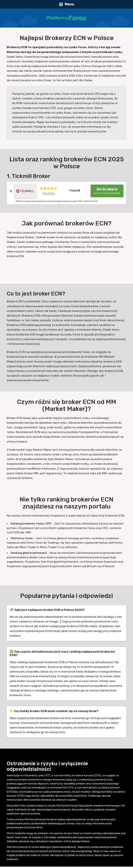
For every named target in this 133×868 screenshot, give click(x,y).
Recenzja (48, 194)
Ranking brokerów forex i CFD (31, 525)
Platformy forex (22, 540)
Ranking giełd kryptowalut (29, 554)
